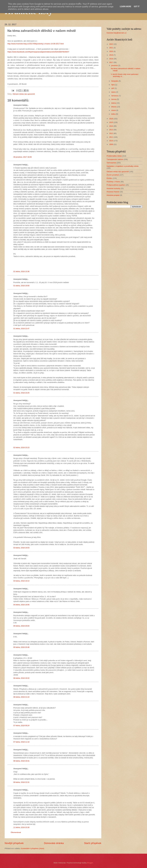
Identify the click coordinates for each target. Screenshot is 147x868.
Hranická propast (113, 195)
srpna (114, 92)
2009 (111, 144)
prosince (115, 65)
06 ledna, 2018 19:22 (21, 678)
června (114, 99)
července (115, 96)
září (113, 88)
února (114, 110)
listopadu (115, 81)
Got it (137, 6)
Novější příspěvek (14, 843)
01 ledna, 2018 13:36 (21, 271)
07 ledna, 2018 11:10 (21, 742)
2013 (111, 130)
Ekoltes (109, 178)
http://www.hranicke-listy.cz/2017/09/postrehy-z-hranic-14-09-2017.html (36, 44)
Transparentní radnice (115, 159)
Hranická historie (113, 192)
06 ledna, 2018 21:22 (21, 697)
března (114, 107)
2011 (111, 137)
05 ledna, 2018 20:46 (21, 647)
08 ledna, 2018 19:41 (21, 761)
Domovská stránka (54, 843)
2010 (111, 141)
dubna (114, 103)
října (113, 85)
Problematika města (114, 156)
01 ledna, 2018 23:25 (21, 393)
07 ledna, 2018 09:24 (21, 725)
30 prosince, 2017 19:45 (23, 157)
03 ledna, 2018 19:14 (21, 581)
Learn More (125, 6)
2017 (111, 62)
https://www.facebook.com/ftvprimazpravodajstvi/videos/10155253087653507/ (39, 52)
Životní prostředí (113, 175)
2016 (111, 119)
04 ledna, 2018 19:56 (21, 605)
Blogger (90, 863)
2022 (111, 44)
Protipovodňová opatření (116, 185)
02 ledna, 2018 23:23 (21, 447)
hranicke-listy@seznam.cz (117, 33)
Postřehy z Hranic (113, 182)
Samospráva (111, 163)
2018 (111, 59)
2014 (111, 126)
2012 (111, 133)
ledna (114, 114)
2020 (111, 51)
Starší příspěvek (93, 843)
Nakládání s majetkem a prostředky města (122, 166)
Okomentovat (16, 832)
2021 (111, 48)
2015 (111, 122)
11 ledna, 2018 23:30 (21, 827)
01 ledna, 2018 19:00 (21, 286)
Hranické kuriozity (113, 188)
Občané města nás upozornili (24, 94)
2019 (111, 55)
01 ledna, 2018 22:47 (21, 328)
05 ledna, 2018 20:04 (21, 626)
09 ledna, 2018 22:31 (21, 782)
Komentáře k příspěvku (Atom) (33, 848)
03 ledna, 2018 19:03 (21, 548)
